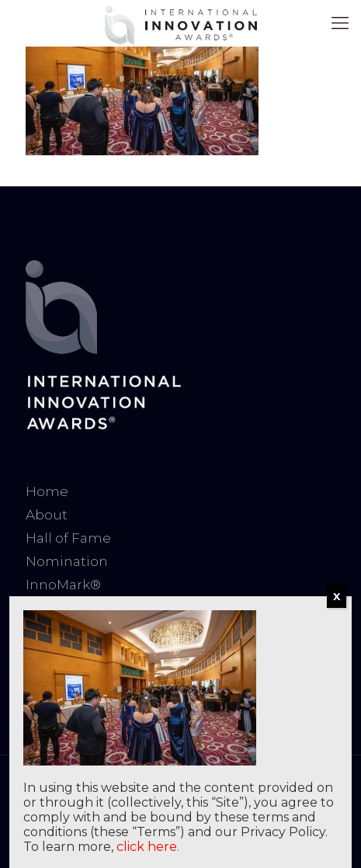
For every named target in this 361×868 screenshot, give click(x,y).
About (47, 515)
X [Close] (337, 596)
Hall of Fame (68, 538)
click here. (148, 847)
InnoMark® (63, 585)
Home (47, 491)
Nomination (67, 561)
